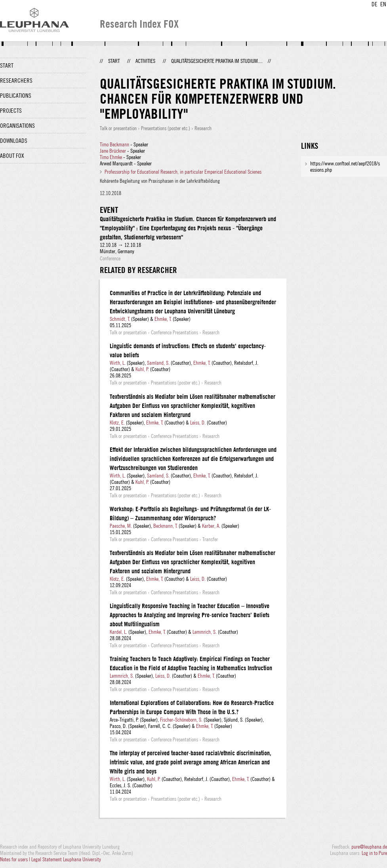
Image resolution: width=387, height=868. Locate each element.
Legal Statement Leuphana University (66, 859)
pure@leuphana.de (369, 847)
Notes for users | (16, 859)
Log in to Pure (374, 853)
